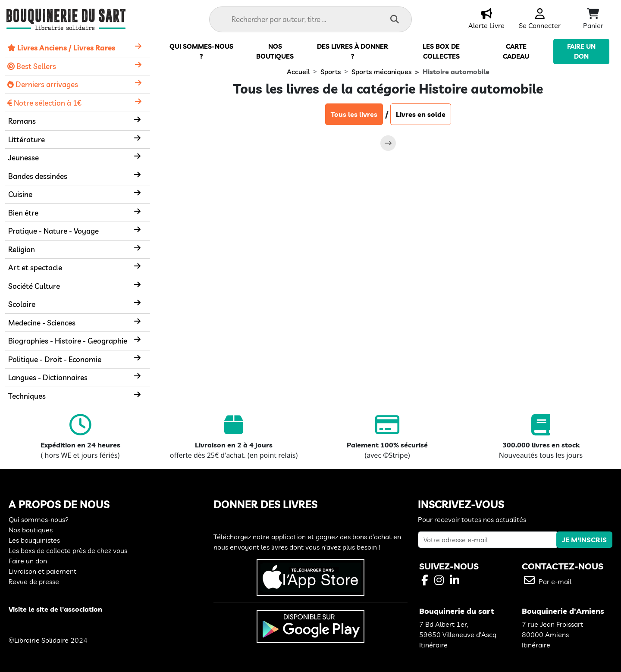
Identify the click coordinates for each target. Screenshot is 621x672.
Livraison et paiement (42, 571)
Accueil (298, 72)
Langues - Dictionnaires (48, 377)
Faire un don (28, 561)
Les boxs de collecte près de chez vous (68, 550)
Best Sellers (32, 66)
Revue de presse (34, 581)
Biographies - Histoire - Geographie (68, 341)
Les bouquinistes (34, 540)
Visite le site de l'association (55, 609)
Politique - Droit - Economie (55, 359)
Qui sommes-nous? (39, 519)
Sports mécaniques (381, 72)
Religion (22, 249)
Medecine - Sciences (42, 323)
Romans (22, 121)
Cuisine (20, 194)
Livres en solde (421, 114)
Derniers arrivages (43, 84)
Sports (331, 72)
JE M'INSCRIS (584, 540)
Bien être (23, 213)
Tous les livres (354, 114)
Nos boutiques (31, 530)
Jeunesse (24, 158)
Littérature (27, 139)
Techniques (27, 396)
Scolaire (22, 304)
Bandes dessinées (38, 176)
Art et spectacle (35, 267)
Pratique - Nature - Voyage (53, 231)
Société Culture (34, 286)
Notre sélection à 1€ (44, 103)
